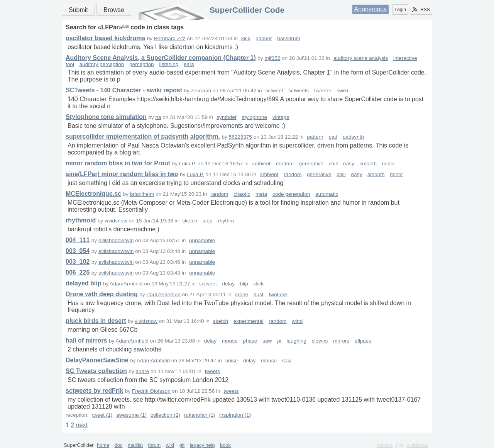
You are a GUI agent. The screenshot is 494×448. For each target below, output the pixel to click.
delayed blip (83, 283)
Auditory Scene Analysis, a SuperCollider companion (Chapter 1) (161, 58)
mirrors (341, 341)
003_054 (78, 251)
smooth (368, 164)
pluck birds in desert (96, 321)
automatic (327, 194)
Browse (114, 10)
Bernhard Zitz (170, 38)
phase (250, 341)
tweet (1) (102, 415)
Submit (78, 10)
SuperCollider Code (247, 10)
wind (297, 321)
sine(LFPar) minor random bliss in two (122, 174)
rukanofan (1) (200, 415)
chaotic (242, 194)
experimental (249, 321)
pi (279, 341)
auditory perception (102, 64)
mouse (230, 341)
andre (142, 371)
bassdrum (289, 38)
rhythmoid (81, 220)
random (285, 164)
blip (244, 284)
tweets (212, 371)
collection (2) (165, 415)
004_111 (78, 240)
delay (228, 284)
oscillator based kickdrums (105, 38)
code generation (291, 194)
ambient (261, 164)
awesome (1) (131, 415)
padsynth (353, 137)
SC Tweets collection (96, 371)
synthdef (226, 117)
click (259, 284)
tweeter (323, 91)
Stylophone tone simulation (106, 117)
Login (400, 10)
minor (389, 164)
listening (169, 64)
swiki (342, 91)
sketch (190, 221)
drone (241, 294)
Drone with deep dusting (102, 294)
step (208, 221)
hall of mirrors (86, 340)
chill (333, 164)
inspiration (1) (235, 415)
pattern (315, 137)
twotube (278, 294)
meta (261, 194)
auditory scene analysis (361, 58)
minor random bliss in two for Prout (118, 163)
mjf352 (272, 58)
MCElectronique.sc (93, 194)
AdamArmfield (126, 284)
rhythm (226, 221)
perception (141, 64)
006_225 (78, 272)
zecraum (201, 91)
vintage (281, 117)
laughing (297, 341)
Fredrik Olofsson (151, 391)
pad (333, 137)
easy (349, 164)
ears (189, 64)
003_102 (78, 262)
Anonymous (371, 9)
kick (246, 38)
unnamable (202, 240)
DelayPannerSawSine (97, 360)
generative (311, 164)
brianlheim (142, 194)
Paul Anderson (163, 294)
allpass (363, 341)
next (82, 425)
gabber (264, 38)
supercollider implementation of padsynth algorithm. (143, 137)
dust (259, 294)
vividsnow (116, 221)
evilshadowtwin (116, 240)
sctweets (299, 91)
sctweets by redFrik (94, 391)
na (158, 117)
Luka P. (188, 164)
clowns (320, 341)
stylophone (254, 117)
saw (267, 341)
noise (232, 361)
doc (126, 26)
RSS (421, 10)
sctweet (274, 91)
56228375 (240, 137)
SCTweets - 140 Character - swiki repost (124, 90)
